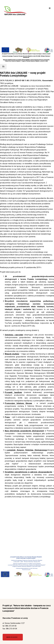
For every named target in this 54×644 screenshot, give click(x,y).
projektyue (9, 83)
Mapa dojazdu (12, 637)
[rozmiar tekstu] (3, 67)
